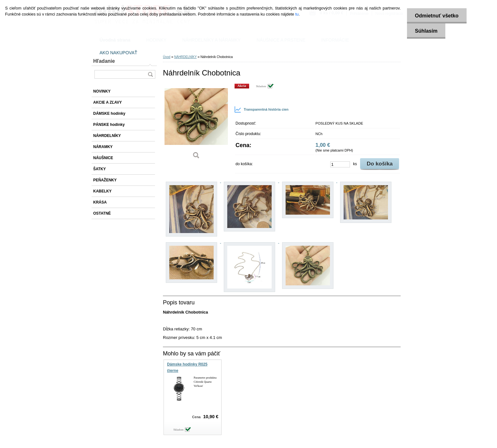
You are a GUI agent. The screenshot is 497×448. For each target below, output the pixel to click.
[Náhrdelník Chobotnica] (196, 123)
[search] (150, 74)
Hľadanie (104, 61)
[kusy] (340, 164)
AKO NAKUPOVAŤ (118, 53)
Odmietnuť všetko (437, 16)
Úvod (167, 57)
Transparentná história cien (261, 109)
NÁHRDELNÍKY (185, 57)
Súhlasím (426, 31)
